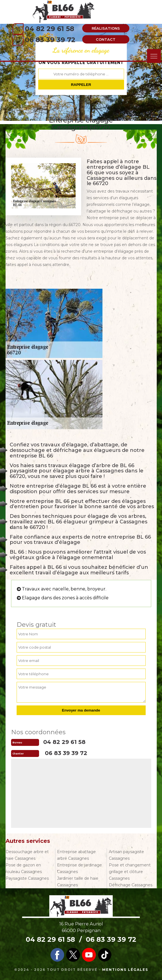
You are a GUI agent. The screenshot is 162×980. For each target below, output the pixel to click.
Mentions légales (125, 970)
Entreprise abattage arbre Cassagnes (76, 855)
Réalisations (106, 28)
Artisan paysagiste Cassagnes (126, 855)
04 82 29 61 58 (50, 29)
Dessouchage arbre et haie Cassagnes (27, 855)
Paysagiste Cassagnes (27, 878)
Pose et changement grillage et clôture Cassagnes (130, 872)
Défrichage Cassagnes (131, 885)
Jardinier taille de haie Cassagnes (78, 882)
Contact (106, 39)
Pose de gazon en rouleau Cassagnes (24, 868)
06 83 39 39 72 (50, 40)
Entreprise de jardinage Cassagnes (79, 868)
